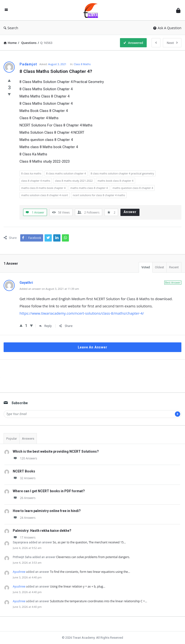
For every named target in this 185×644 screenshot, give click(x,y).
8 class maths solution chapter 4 (66, 173)
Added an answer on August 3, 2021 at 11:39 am (49, 289)
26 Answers (24, 498)
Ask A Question (167, 28)
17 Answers (24, 537)
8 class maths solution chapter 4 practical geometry (122, 173)
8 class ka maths (31, 173)
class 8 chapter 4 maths (36, 181)
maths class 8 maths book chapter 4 (43, 188)
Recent (174, 267)
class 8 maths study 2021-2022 (74, 181)
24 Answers (24, 518)
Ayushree (19, 572)
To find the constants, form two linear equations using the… (90, 572)
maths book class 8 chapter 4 (116, 181)
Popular (12, 439)
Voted (146, 267)
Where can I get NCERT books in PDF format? (49, 491)
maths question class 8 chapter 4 (133, 188)
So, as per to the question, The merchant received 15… (89, 542)
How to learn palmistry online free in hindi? (47, 511)
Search (11, 28)
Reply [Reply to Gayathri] (46, 326)
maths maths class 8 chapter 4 (89, 188)
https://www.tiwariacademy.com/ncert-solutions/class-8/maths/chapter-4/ (82, 313)
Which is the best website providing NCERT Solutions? (56, 451)
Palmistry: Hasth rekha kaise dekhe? (42, 531)
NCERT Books (24, 471)
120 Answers (25, 458)
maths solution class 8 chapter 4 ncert (45, 195)
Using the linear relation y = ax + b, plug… (77, 586)
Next (172, 43)
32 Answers (24, 478)
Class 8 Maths (82, 64)
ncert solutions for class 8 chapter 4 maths (99, 195)
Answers (28, 439)
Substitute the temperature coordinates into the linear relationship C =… (98, 601)
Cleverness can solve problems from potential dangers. (93, 557)
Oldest (159, 267)
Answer (130, 212)
